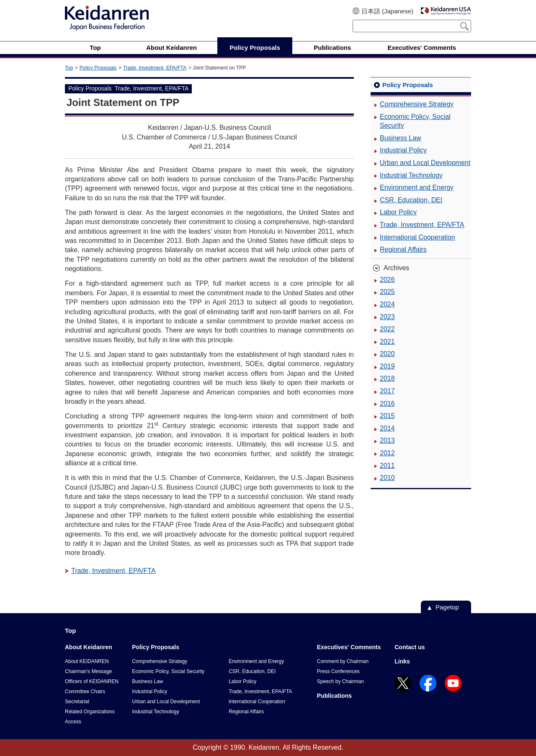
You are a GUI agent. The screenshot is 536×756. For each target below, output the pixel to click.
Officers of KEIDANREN (92, 681)
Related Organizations (90, 712)
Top (69, 68)
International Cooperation (417, 237)
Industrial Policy (403, 150)
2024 (387, 304)
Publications (334, 696)
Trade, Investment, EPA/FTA (155, 68)
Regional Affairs (403, 249)
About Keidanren (89, 647)
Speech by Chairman (340, 681)
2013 (387, 440)
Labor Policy (398, 212)
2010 (387, 478)
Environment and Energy (417, 187)
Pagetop (447, 607)
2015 (387, 416)
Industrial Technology (411, 175)
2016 (387, 404)
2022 (387, 329)
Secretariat (77, 702)
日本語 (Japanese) (387, 11)
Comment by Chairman (343, 661)
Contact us (410, 647)
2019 (387, 366)
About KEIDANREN (87, 661)
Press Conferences (338, 671)
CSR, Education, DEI (411, 200)
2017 (387, 391)
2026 (387, 280)
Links (402, 661)
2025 (387, 292)
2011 (387, 466)
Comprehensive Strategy (417, 104)
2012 (387, 453)
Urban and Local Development (425, 163)
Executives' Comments (349, 647)
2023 (387, 317)
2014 (387, 428)
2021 (387, 342)
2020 (387, 354)
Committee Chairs (85, 691)
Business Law (401, 138)
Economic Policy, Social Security (415, 121)
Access (73, 722)
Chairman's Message (88, 671)
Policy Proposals (98, 68)
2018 (387, 378)
